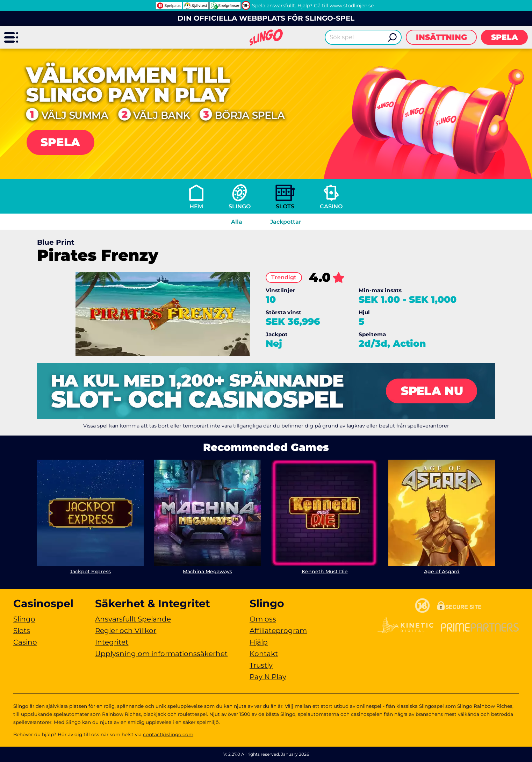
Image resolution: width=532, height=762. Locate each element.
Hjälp (259, 642)
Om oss (263, 619)
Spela (505, 37)
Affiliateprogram (278, 631)
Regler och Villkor (126, 631)
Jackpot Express (90, 571)
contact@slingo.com (168, 734)
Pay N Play (268, 677)
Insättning (441, 37)
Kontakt (264, 654)
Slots (285, 206)
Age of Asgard (442, 571)
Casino (331, 206)
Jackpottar (286, 222)
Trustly (261, 665)
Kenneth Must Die (325, 571)
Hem (196, 206)
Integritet (112, 642)
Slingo (240, 206)
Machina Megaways (207, 571)
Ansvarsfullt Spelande (133, 619)
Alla (237, 222)
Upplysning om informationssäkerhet (161, 654)
